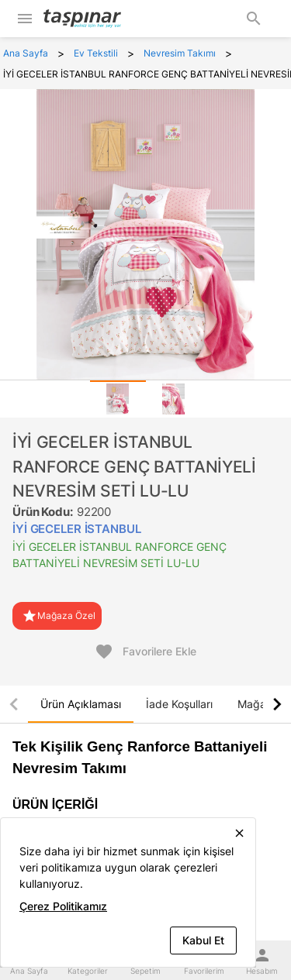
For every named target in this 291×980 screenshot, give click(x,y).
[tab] (118, 399)
